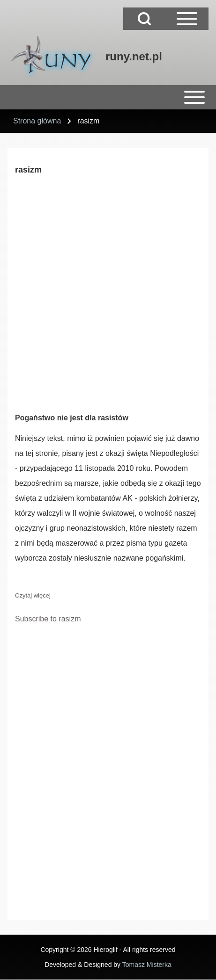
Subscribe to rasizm (48, 619)
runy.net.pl (134, 56)
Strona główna (37, 121)
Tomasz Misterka (147, 965)
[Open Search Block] (144, 19)
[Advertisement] (108, 292)
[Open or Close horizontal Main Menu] (108, 97)
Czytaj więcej (33, 595)
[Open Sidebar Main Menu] (187, 19)
